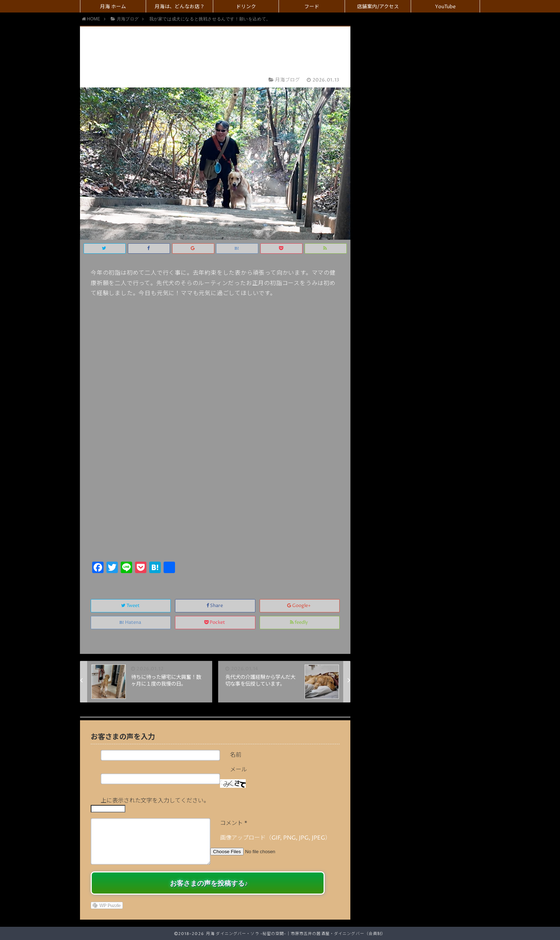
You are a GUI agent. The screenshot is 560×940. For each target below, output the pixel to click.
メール (239, 770)
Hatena (131, 623)
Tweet (131, 606)
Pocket (215, 623)
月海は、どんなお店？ (180, 7)
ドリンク (246, 7)
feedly (299, 623)
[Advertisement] (215, 506)
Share (215, 606)
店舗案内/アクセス (378, 7)
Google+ (299, 606)
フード (312, 7)
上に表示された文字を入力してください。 (155, 801)
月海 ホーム (113, 7)
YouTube (445, 7)
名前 (236, 755)
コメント (234, 823)
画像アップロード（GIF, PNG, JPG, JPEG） (275, 838)
